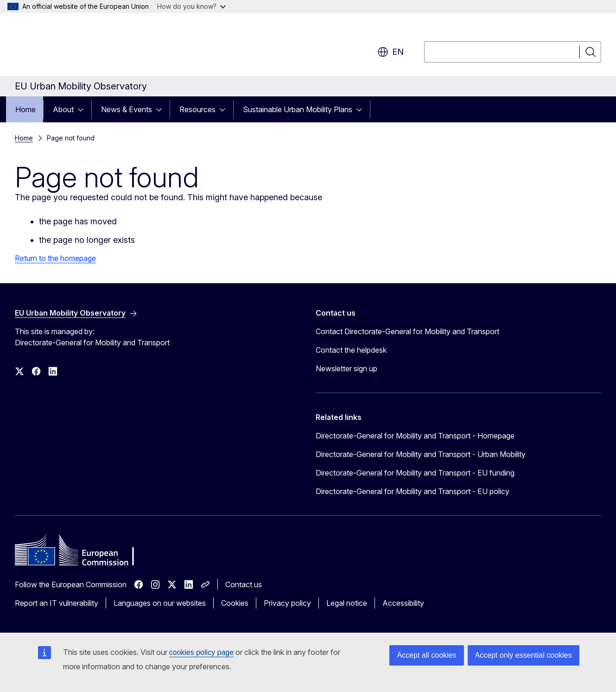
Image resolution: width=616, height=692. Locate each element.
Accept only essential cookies (524, 655)
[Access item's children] (83, 109)
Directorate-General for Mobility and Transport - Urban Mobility (421, 454)
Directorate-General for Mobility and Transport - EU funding (415, 473)
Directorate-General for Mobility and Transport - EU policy (413, 491)
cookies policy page (202, 652)
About (63, 109)
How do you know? (191, 6)
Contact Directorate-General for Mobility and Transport (407, 331)
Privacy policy (287, 603)
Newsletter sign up (346, 368)
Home (25, 109)
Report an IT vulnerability (57, 603)
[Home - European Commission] (90, 46)
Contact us (244, 584)
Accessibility (403, 603)
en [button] (391, 52)
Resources (197, 109)
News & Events (127, 109)
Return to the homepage (55, 258)
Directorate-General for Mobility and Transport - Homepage (415, 436)
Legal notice (347, 603)
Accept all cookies (426, 655)
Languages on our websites (160, 603)
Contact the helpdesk (351, 350)
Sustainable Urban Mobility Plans (298, 109)
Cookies (235, 603)
